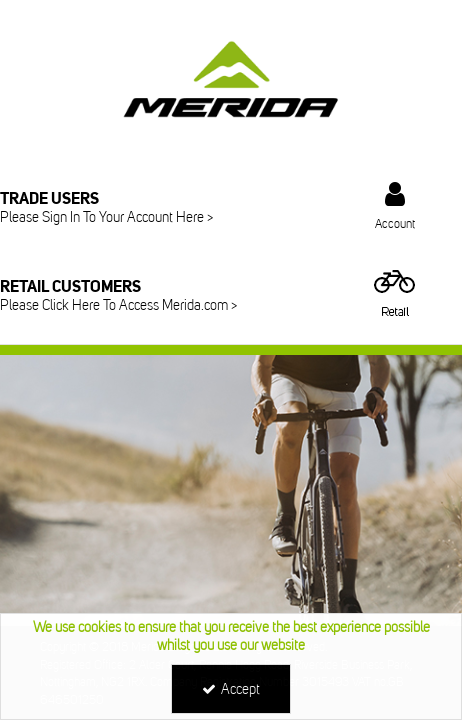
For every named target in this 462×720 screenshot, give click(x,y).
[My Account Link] (395, 206)
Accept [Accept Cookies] (231, 689)
